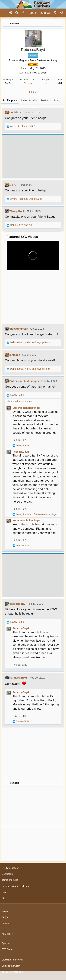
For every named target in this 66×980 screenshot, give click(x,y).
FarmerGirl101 (18, 678)
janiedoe (15, 355)
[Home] (11, 13)
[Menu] (4, 13)
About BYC (7, 934)
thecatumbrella (19, 329)
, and (30, 342)
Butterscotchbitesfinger (24, 381)
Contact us (7, 874)
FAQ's (5, 917)
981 (60, 83)
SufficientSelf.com (11, 966)
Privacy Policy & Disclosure (16, 886)
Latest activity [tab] (29, 100)
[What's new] (55, 13)
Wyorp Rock (17, 211)
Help (4, 892)
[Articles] (23, 13)
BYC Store (7, 949)
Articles (6, 923)
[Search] (62, 13)
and (23, 126)
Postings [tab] (46, 100)
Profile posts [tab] (10, 100)
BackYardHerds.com (12, 960)
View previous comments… (21, 401)
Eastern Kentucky (47, 60)
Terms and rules (10, 880)
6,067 (8, 83)
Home (5, 911)
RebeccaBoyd (21, 452)
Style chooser (10, 868)
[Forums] (17, 13)
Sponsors (7, 943)
